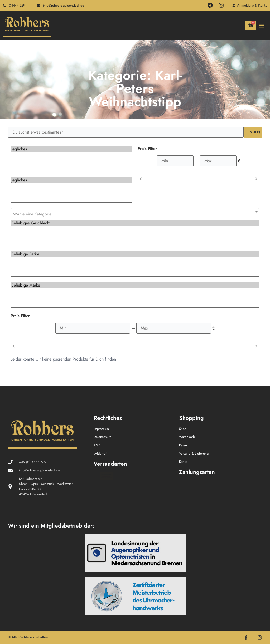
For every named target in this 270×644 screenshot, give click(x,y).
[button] (262, 26)
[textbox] (135, 214)
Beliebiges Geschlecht (135, 223)
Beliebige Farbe (135, 254)
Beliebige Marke (135, 285)
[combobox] (135, 212)
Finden (252, 132)
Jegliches (71, 149)
